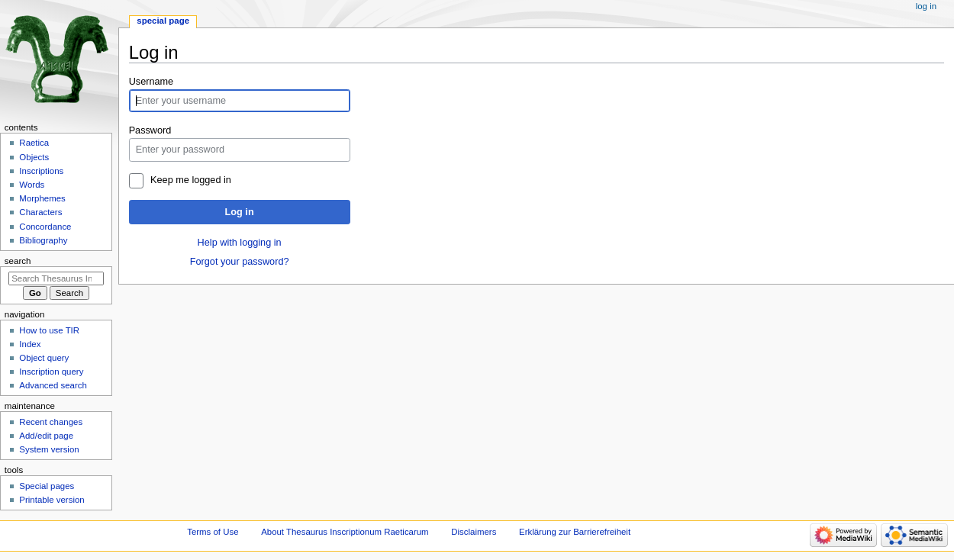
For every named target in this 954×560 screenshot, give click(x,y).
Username (151, 82)
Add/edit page (46, 436)
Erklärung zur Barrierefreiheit (575, 532)
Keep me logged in (191, 180)
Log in (240, 212)
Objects (34, 157)
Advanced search (53, 385)
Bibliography (43, 240)
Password (150, 130)
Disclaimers (474, 532)
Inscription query (51, 372)
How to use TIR (49, 330)
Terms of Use (213, 532)
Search (18, 261)
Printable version (52, 500)
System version (49, 449)
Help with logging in (240, 243)
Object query (44, 358)
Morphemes (42, 198)
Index (30, 344)
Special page (163, 21)
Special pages (47, 486)
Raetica (34, 143)
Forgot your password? (240, 262)
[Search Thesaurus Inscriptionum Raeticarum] (56, 278)
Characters (40, 212)
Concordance (45, 227)
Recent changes (51, 422)
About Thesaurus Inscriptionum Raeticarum (345, 532)
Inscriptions (41, 171)
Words (32, 185)
